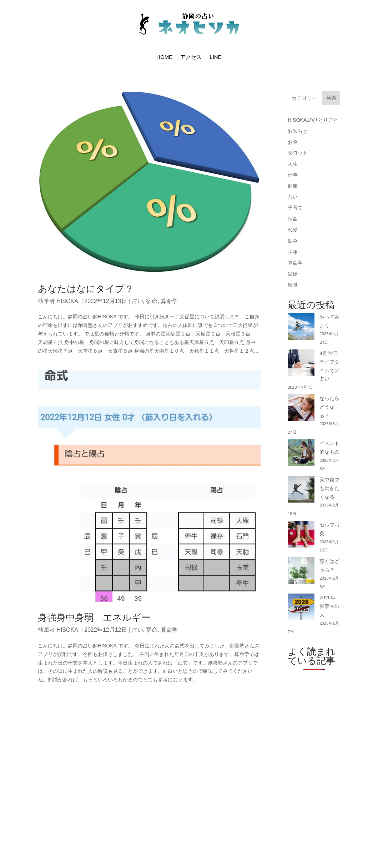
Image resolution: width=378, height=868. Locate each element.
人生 (293, 164)
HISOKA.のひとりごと (313, 120)
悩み (293, 241)
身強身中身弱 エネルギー (94, 617)
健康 (293, 186)
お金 (293, 142)
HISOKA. (68, 301)
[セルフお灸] (301, 536)
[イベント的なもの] (301, 454)
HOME (164, 57)
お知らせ (298, 131)
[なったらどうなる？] (301, 409)
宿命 (152, 301)
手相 (293, 252)
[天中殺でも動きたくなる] (301, 491)
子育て (295, 208)
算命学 (169, 301)
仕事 (293, 175)
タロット (298, 153)
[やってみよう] (301, 328)
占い (137, 301)
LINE (215, 57)
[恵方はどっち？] (301, 572)
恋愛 (293, 230)
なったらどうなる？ (329, 407)
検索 (331, 98)
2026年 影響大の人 (330, 606)
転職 (293, 285)
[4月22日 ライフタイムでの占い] (301, 364)
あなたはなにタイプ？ (86, 289)
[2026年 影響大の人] (301, 608)
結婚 (293, 274)
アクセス (191, 57)
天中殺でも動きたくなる (329, 488)
